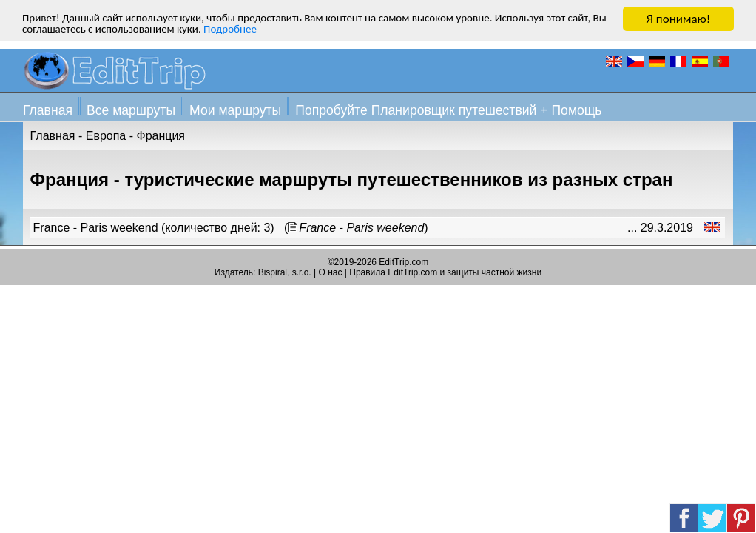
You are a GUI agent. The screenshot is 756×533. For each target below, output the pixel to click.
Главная (48, 110)
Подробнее (329, 32)
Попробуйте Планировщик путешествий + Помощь (448, 110)
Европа (106, 136)
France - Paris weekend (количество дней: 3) (154, 228)
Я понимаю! (679, 19)
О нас (331, 272)
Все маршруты (131, 110)
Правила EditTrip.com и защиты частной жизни (445, 272)
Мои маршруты (235, 110)
